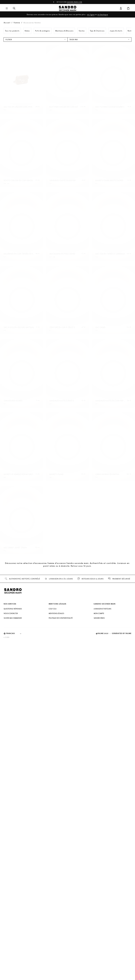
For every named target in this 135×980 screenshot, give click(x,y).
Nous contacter (11, 953)
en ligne (91, 14)
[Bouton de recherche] (14, 8)
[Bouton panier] (128, 8)
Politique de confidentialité (61, 958)
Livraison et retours (102, 948)
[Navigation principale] (7, 8)
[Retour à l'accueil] (67, 8)
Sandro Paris (99, 958)
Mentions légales (56, 953)
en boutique (103, 14)
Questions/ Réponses (13, 948)
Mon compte (99, 953)
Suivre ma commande (13, 958)
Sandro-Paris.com (75, 2)
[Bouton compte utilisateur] (121, 8)
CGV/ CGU (53, 948)
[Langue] (15, 973)
